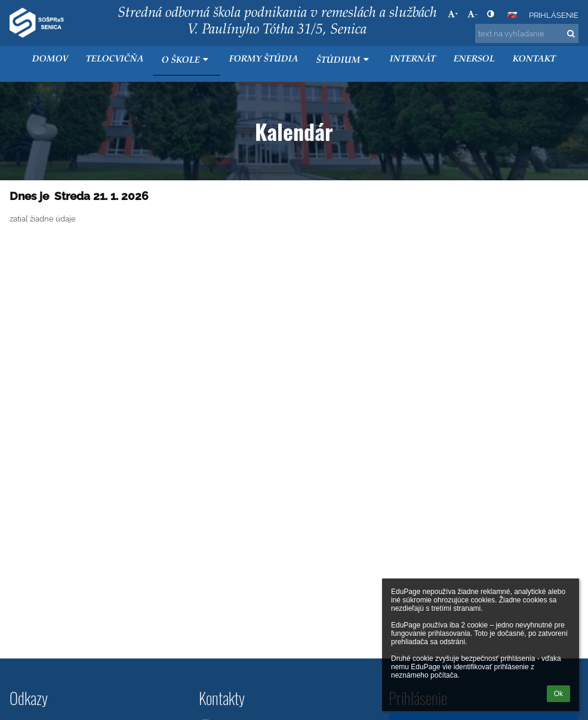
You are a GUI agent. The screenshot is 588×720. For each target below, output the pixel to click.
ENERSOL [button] (474, 59)
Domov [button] (50, 59)
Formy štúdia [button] (264, 59)
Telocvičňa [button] (115, 59)
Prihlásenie (554, 15)
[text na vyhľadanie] (527, 33)
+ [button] (453, 14)
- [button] (472, 14)
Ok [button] (558, 694)
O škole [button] (187, 60)
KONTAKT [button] (534, 59)
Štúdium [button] (344, 60)
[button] (512, 15)
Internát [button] (413, 59)
